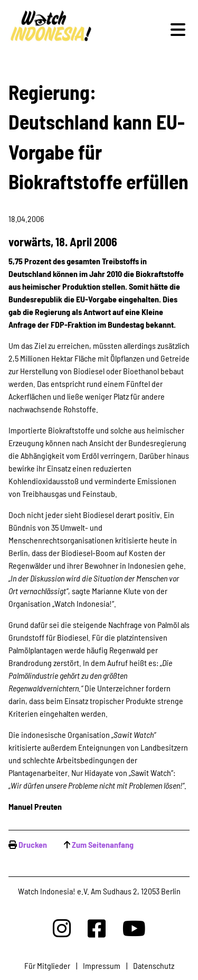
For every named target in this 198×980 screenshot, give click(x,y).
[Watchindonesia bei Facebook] (97, 928)
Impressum (102, 965)
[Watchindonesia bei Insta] (62, 928)
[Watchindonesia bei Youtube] (134, 928)
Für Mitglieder (47, 965)
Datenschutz (154, 965)
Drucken (33, 844)
